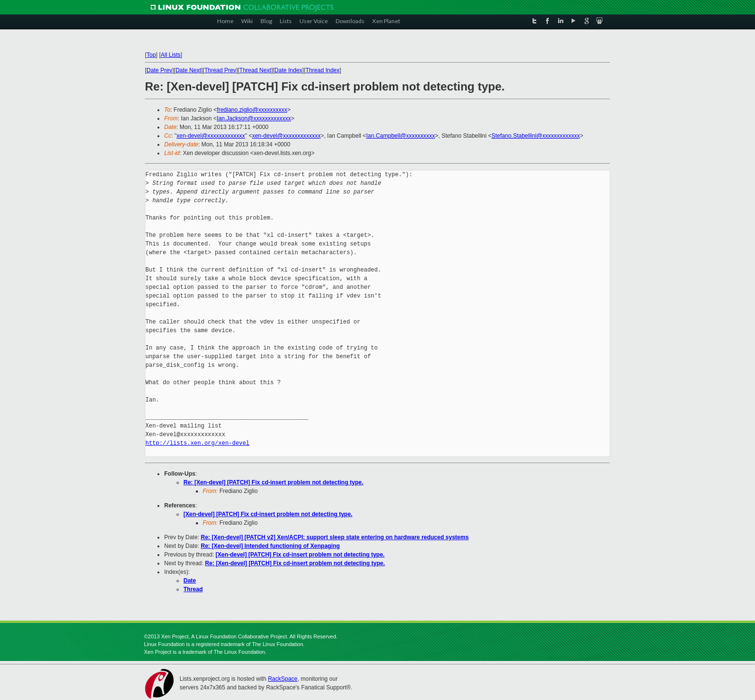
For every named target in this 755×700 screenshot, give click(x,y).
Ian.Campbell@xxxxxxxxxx (400, 136)
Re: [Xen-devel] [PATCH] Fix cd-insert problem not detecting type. (273, 482)
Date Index (288, 70)
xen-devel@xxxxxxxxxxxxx (211, 136)
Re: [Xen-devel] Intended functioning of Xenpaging (270, 546)
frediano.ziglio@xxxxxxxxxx (252, 110)
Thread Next (255, 70)
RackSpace (282, 679)
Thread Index (323, 70)
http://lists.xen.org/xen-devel (197, 443)
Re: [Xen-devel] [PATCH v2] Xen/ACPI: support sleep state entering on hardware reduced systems (335, 537)
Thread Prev (220, 70)
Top (151, 55)
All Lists (171, 55)
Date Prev (159, 70)
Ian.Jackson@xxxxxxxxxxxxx (254, 118)
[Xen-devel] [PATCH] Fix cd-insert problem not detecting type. (268, 514)
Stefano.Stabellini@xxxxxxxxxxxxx (536, 136)
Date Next (188, 70)
